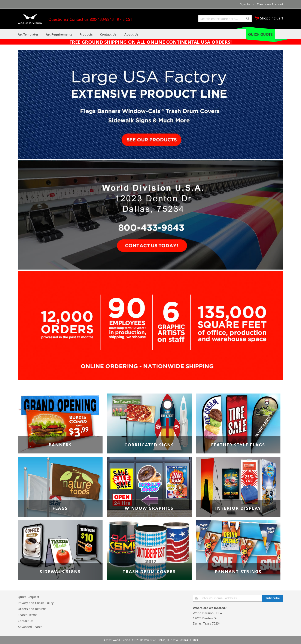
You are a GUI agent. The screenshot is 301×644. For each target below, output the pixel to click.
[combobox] (225, 19)
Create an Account (270, 4)
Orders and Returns (32, 609)
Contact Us (25, 621)
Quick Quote (260, 34)
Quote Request (28, 597)
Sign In (245, 4)
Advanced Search (30, 627)
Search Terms (28, 615)
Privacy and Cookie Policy (36, 603)
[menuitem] (131, 34)
